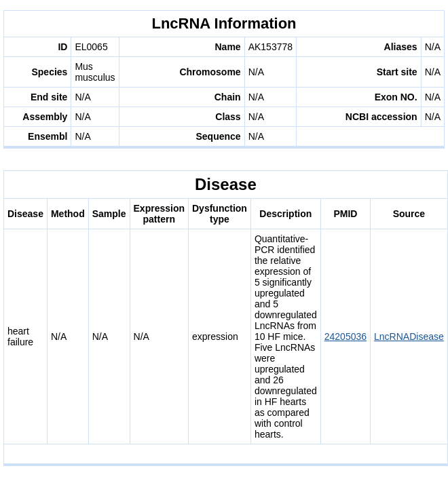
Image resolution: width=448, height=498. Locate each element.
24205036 (346, 337)
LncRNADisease (409, 337)
